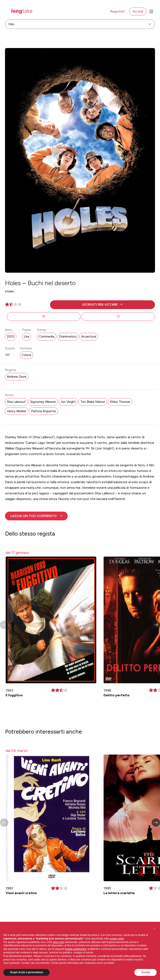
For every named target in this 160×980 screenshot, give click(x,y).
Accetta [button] (146, 972)
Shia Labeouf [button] (16, 402)
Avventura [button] (89, 337)
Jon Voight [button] (68, 402)
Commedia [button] (47, 337)
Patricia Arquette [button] (44, 411)
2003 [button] (11, 337)
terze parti (59, 942)
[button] (102, 305)
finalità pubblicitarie (76, 949)
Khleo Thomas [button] (120, 402)
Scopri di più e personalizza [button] (26, 972)
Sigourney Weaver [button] (43, 402)
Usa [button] (27, 337)
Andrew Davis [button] (17, 377)
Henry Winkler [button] (17, 411)
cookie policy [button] (117, 939)
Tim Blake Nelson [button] (93, 402)
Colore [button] (26, 355)
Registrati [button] (117, 11)
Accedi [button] (138, 11)
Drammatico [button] (68, 337)
